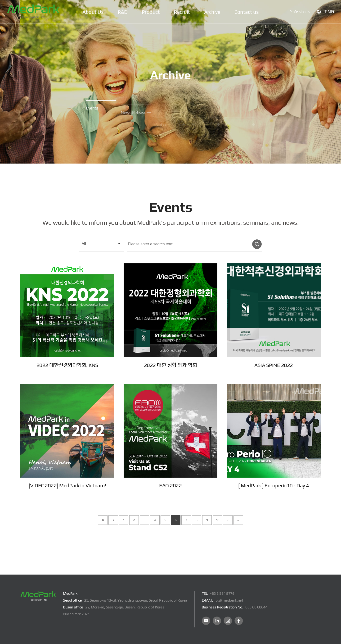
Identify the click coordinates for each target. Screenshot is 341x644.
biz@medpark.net (229, 600)
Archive (212, 12)
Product (151, 12)
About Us (93, 12)
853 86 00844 (256, 607)
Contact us (247, 12)
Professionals (300, 12)
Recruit (182, 12)
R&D (123, 12)
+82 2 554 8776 (222, 593)
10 (218, 520)
